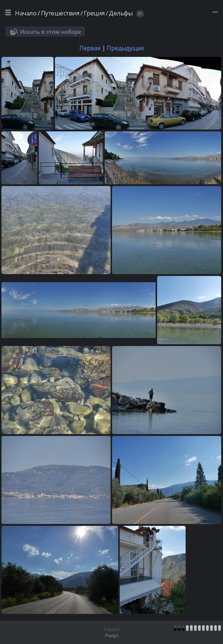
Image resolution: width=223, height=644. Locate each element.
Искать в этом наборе (51, 32)
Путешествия (60, 13)
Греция (94, 13)
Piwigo (112, 635)
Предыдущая (125, 48)
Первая (90, 48)
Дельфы (121, 13)
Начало (26, 13)
